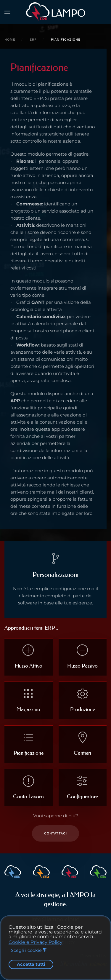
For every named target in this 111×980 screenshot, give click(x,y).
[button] (7, 12)
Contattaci (55, 833)
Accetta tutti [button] (31, 964)
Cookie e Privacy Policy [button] (36, 942)
